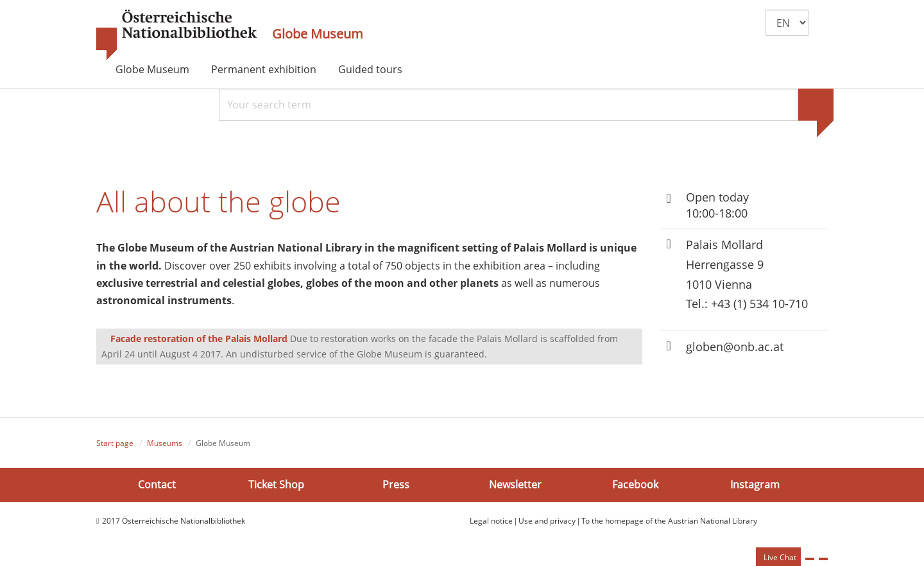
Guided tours (370, 69)
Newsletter (515, 484)
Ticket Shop (276, 484)
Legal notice (491, 521)
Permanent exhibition (264, 69)
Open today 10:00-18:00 (717, 205)
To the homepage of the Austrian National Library (669, 521)
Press (396, 484)
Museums (165, 443)
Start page (115, 443)
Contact (157, 484)
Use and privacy (547, 521)
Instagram (755, 484)
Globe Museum (318, 34)
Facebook (635, 484)
